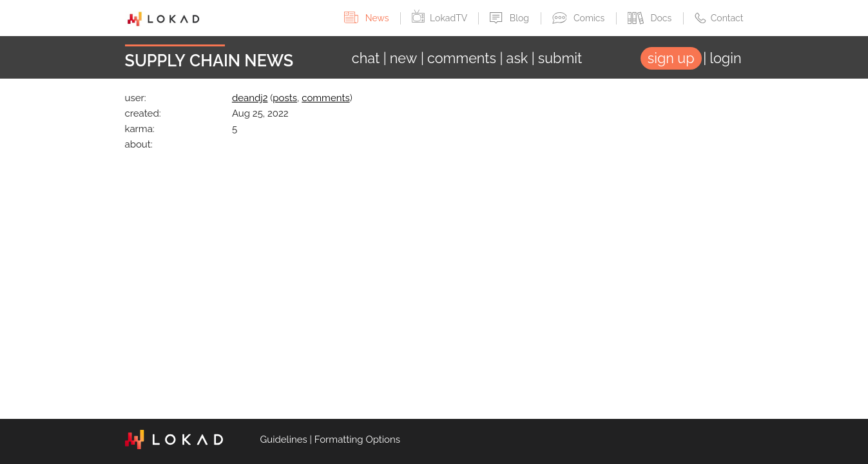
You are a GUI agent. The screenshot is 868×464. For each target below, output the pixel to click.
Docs (651, 18)
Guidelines (284, 440)
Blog (510, 18)
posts (285, 98)
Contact (719, 18)
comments (325, 98)
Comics (580, 18)
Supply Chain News (209, 61)
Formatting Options (357, 440)
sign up (671, 58)
